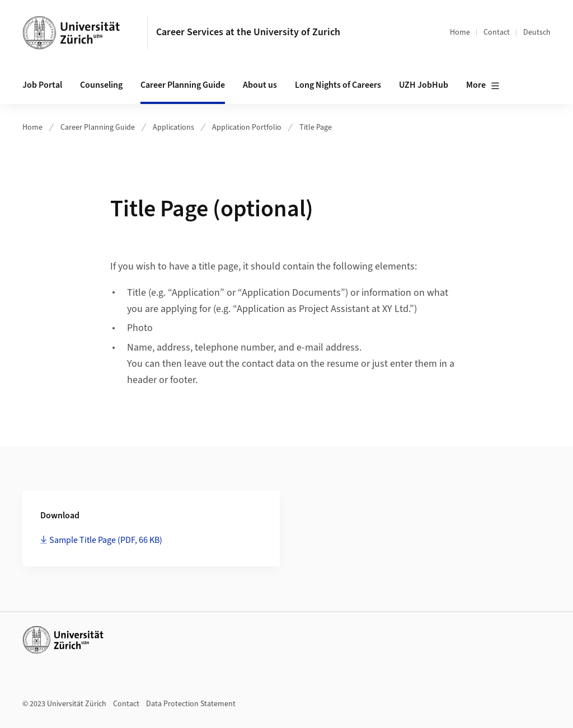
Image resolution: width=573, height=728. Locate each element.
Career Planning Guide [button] (183, 85)
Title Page (316, 127)
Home (460, 32)
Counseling (101, 85)
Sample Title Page (106, 540)
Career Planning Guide (98, 127)
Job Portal (42, 85)
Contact (497, 32)
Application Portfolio (247, 127)
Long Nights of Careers (338, 85)
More (483, 86)
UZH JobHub (424, 85)
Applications (173, 127)
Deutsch (537, 32)
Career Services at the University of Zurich (248, 32)
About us (260, 85)
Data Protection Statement (191, 704)
